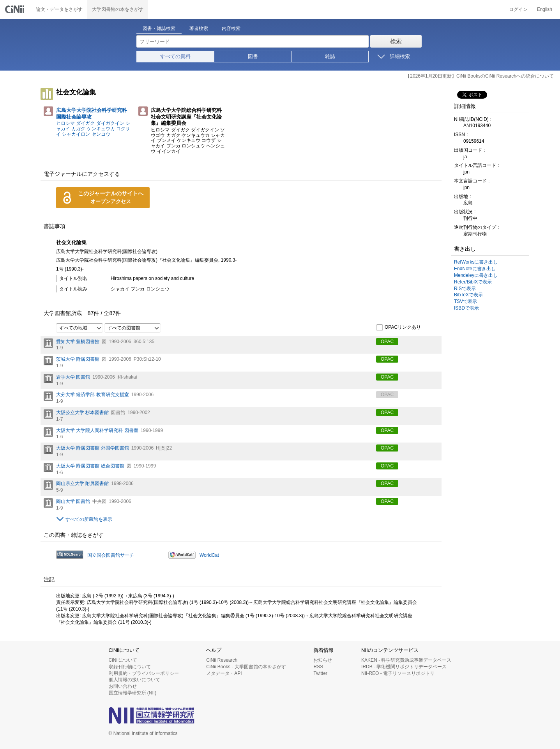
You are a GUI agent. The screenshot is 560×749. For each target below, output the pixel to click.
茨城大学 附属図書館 (78, 359)
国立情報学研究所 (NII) (133, 693)
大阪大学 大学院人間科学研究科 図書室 (97, 430)
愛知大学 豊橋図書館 (78, 342)
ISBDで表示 (466, 308)
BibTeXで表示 (468, 295)
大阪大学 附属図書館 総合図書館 (90, 466)
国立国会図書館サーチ (111, 555)
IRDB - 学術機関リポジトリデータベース (404, 667)
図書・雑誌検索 (159, 28)
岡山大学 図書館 (73, 501)
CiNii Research (222, 660)
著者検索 (199, 28)
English (545, 9)
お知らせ (323, 660)
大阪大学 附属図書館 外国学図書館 (93, 448)
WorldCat (209, 555)
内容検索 (231, 28)
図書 (253, 56)
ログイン (518, 9)
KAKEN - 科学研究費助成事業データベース (406, 660)
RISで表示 (465, 289)
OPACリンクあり (398, 328)
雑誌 (330, 56)
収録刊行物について (130, 667)
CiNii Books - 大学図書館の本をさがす (246, 667)
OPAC (387, 342)
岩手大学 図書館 (73, 377)
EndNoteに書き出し (475, 269)
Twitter (320, 673)
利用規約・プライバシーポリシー (144, 673)
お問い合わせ (123, 686)
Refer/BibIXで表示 (473, 282)
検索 (396, 41)
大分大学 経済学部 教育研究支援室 (93, 395)
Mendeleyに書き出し (476, 275)
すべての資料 (175, 56)
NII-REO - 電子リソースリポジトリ (398, 673)
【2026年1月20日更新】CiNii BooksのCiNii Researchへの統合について (480, 76)
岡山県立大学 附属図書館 (82, 483)
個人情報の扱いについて (134, 680)
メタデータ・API (224, 673)
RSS (318, 667)
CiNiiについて (123, 660)
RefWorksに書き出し (476, 262)
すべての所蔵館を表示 (89, 519)
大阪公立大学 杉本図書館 (82, 413)
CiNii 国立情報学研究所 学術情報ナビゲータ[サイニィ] (16, 9)
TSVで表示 (465, 301)
